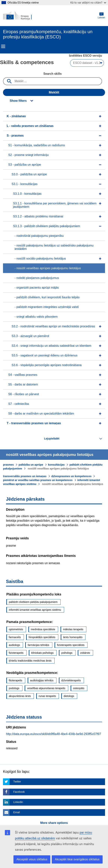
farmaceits (15, 637)
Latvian (101, 16)
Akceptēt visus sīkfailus (32, 859)
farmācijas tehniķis (38, 645)
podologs (14, 688)
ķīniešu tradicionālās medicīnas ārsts (30, 661)
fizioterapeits (16, 653)
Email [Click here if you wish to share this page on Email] (17, 812)
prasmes (8, 465)
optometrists (16, 629)
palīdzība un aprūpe (31, 465)
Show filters (18, 101)
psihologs (67, 653)
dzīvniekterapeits (71, 680)
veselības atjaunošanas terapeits (46, 688)
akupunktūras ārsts (20, 696)
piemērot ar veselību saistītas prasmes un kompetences (38, 480)
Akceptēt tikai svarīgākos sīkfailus (77, 859)
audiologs (14, 645)
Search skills (53, 74)
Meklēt (54, 92)
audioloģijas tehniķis (42, 680)
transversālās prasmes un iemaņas (25, 476)
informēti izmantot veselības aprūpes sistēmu (35, 610)
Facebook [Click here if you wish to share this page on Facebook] (19, 792)
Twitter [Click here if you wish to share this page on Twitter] (17, 782)
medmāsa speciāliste (43, 629)
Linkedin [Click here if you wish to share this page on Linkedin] (18, 802)
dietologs (69, 696)
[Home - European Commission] (21, 16)
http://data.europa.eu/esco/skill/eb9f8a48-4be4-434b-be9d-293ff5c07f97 (54, 734)
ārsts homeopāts (73, 637)
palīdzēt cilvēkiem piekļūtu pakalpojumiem (33, 602)
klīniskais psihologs (42, 653)
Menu (3, 46)
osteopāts (79, 688)
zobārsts (85, 653)
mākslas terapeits (73, 629)
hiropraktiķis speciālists (42, 637)
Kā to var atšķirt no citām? (88, 3)
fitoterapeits (16, 680)
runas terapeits (47, 696)
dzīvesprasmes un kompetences (71, 476)
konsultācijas (56, 465)
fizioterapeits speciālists (71, 645)
